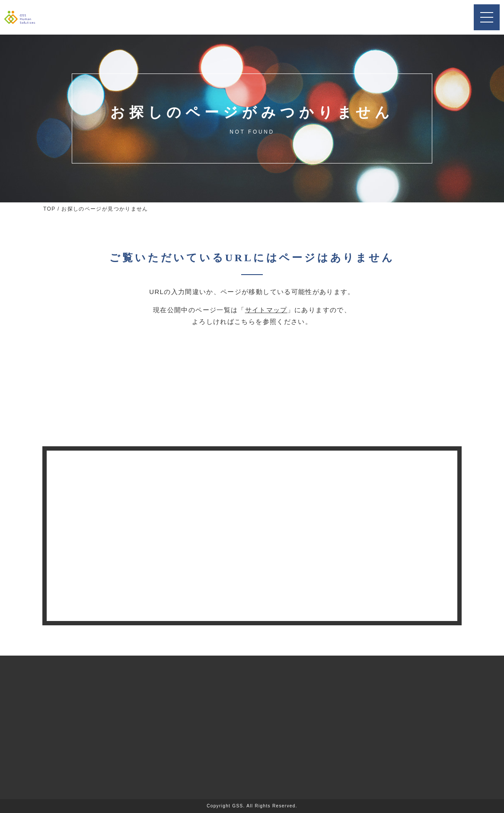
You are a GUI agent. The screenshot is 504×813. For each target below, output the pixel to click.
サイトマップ (266, 310)
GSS (238, 806)
